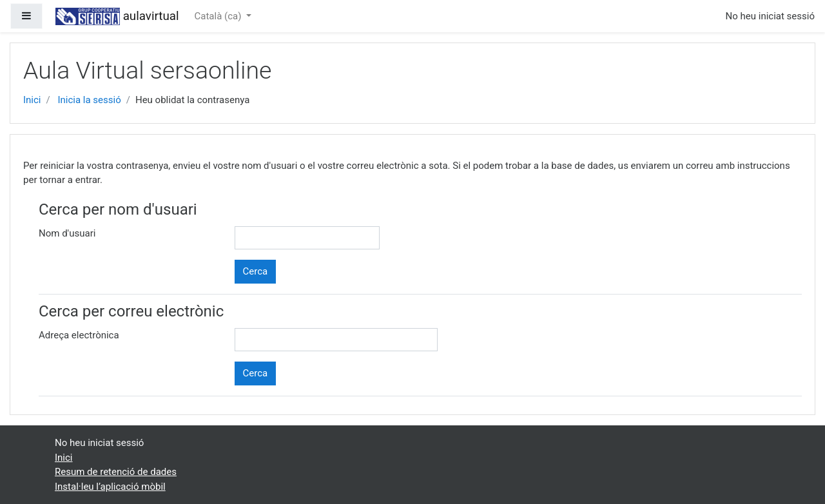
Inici (32, 100)
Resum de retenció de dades (116, 472)
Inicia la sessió (89, 100)
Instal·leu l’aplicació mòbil (110, 487)
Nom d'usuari (67, 233)
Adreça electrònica (79, 335)
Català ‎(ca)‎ (219, 16)
